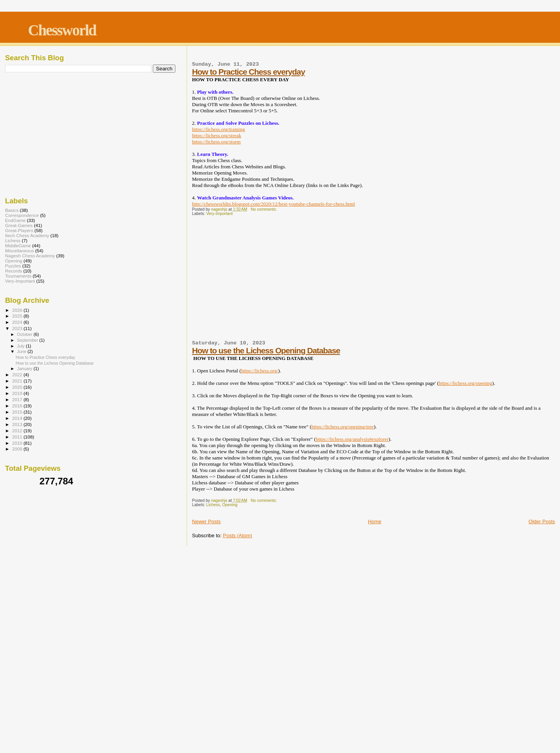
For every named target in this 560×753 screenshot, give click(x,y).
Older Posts (542, 522)
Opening (230, 505)
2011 (18, 437)
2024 (18, 322)
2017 (18, 399)
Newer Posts (206, 522)
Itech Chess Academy (27, 235)
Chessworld (62, 30)
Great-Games (19, 225)
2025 (18, 316)
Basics (12, 210)
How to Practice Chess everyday (248, 72)
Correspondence (22, 215)
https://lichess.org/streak (217, 135)
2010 (18, 443)
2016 (18, 406)
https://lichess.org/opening (465, 383)
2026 (18, 310)
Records (14, 271)
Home (375, 522)
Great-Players (19, 230)
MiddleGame (18, 245)
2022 (18, 375)
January (25, 369)
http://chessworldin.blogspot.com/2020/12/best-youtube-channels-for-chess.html (274, 204)
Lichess (213, 505)
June (22, 351)
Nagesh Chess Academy (30, 256)
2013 (18, 424)
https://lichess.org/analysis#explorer (352, 439)
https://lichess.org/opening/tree (343, 427)
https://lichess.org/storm (216, 142)
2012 (18, 431)
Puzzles (13, 266)
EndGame (15, 220)
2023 (18, 328)
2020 (18, 387)
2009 (18, 449)
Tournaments (18, 276)
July (22, 346)
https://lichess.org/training (219, 129)
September (28, 340)
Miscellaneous (19, 251)
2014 (18, 418)
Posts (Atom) (237, 535)
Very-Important (219, 214)
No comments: (264, 209)
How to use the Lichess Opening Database (266, 350)
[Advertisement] (374, 282)
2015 (18, 412)
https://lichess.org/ (260, 371)
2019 (18, 393)
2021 (18, 381)
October (25, 334)
